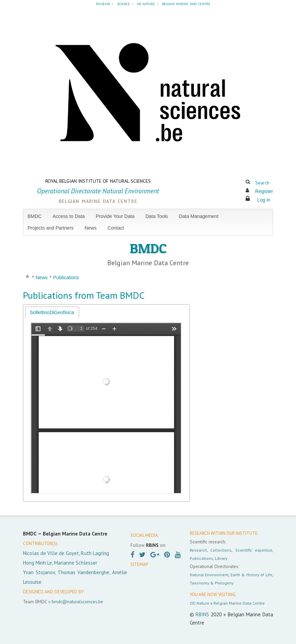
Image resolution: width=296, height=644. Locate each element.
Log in (264, 200)
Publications (201, 558)
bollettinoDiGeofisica (52, 312)
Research (198, 550)
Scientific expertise (254, 550)
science (124, 3)
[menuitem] (37, 216)
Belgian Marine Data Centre (239, 603)
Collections (221, 550)
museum (103, 3)
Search (262, 183)
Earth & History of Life (251, 575)
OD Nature (200, 603)
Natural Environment (209, 575)
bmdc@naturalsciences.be (77, 602)
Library (221, 558)
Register (264, 191)
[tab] (52, 312)
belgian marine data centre (186, 3)
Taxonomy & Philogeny (212, 583)
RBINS (202, 614)
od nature (146, 3)
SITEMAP (139, 564)
